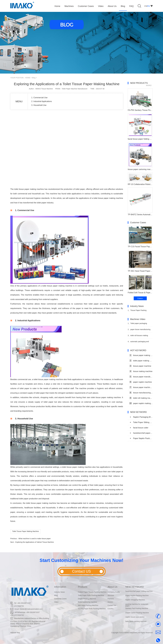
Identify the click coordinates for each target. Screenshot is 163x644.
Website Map (15, 633)
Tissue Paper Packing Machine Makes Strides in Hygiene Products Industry (137, 311)
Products (83, 587)
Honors (110, 602)
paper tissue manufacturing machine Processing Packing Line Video (139, 330)
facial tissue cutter (139, 428)
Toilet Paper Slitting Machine (141, 422)
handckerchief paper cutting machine (141, 433)
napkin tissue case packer (135, 617)
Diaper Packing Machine (87, 599)
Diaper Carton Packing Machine (137, 613)
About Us (112, 587)
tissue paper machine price (141, 387)
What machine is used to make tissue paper (35, 539)
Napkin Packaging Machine (141, 417)
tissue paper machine (140, 366)
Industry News (59, 592)
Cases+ (140, 298)
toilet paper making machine (141, 361)
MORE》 (149, 85)
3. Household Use (39, 105)
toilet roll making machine (141, 398)
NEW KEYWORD (135, 587)
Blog (34, 78)
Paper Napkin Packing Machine (141, 438)
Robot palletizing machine (87, 602)
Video (56, 602)
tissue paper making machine (141, 355)
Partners (111, 599)
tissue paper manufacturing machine (141, 377)
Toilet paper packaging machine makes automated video (140, 324)
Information (60, 587)
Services (111, 595)
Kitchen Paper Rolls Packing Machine (92, 609)
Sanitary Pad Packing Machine (137, 609)
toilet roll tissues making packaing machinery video (138, 336)
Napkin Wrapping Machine (135, 600)
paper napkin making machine (141, 403)
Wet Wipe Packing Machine (88, 605)
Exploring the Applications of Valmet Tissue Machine (35, 542)
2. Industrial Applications (42, 101)
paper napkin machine (141, 382)
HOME (28, 78)
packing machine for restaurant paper (137, 605)
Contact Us (112, 605)
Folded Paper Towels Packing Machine (92, 592)
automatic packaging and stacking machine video (138, 343)
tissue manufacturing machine (141, 393)
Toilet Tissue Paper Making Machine (26, 531)
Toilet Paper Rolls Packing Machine (91, 595)
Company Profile (114, 592)
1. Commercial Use (39, 98)
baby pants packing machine (136, 621)
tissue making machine (141, 371)
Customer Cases (60, 599)
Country (111, 609)
